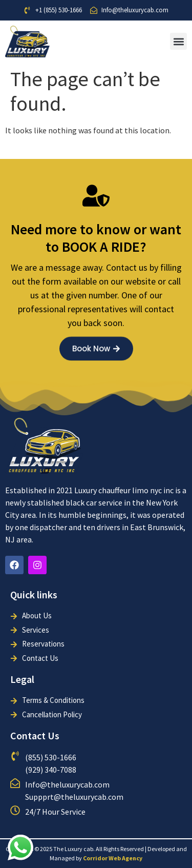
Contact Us (35, 735)
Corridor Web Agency (113, 858)
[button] (178, 41)
